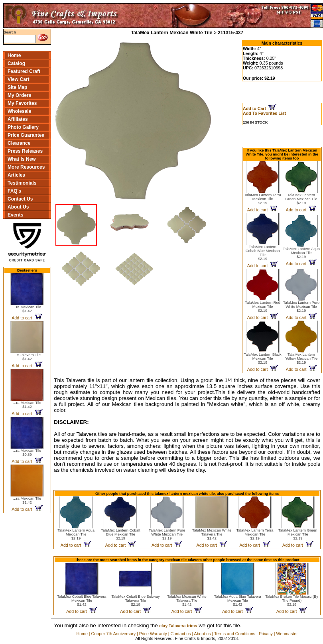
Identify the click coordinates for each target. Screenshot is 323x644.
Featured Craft (24, 71)
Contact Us (20, 199)
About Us (18, 207)
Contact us (180, 634)
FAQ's (14, 191)
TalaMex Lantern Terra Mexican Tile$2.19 (263, 199)
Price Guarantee (26, 135)
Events (15, 215)
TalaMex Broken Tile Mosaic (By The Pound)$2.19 (292, 601)
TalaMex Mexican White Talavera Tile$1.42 (212, 534)
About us (203, 634)
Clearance (19, 143)
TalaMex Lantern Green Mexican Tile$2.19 (301, 199)
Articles (16, 175)
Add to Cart (260, 108)
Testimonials (22, 183)
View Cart (18, 79)
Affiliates (18, 119)
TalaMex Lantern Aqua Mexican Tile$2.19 (301, 253)
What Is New (22, 159)
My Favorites (22, 103)
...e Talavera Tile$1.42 (27, 357)
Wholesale (19, 111)
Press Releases (25, 151)
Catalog (16, 63)
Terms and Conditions (235, 634)
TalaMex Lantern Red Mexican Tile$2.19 (263, 307)
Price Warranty (153, 634)
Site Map (17, 87)
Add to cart (27, 318)
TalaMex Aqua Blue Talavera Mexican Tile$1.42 (238, 601)
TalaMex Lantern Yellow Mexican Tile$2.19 (301, 358)
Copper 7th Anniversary (113, 634)
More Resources (26, 167)
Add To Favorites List (264, 113)
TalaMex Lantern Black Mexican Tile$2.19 (262, 358)
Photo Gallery (23, 127)
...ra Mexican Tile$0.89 (27, 453)
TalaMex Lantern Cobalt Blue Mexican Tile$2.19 (263, 253)
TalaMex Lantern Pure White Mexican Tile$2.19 (301, 307)
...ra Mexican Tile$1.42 (27, 309)
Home (14, 55)
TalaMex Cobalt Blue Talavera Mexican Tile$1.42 (82, 601)
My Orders (19, 95)
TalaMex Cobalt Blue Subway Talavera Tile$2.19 (135, 601)
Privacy (266, 634)
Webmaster (287, 634)
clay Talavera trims (178, 626)
